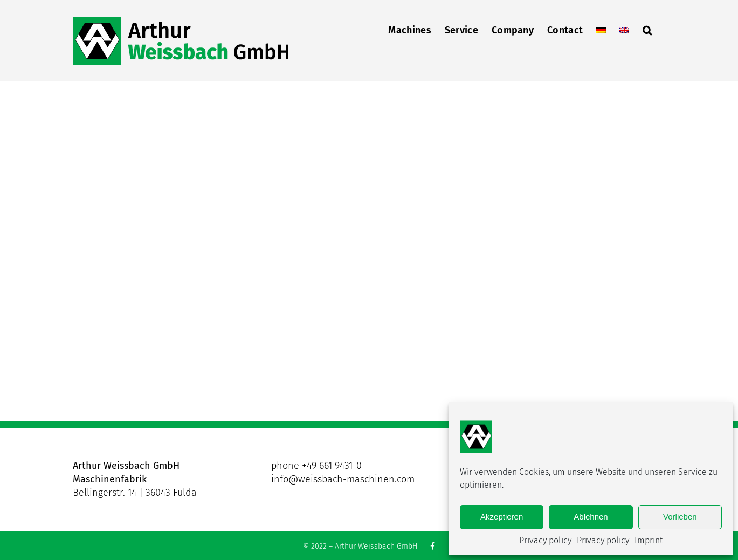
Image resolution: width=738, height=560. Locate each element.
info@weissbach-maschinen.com (343, 479)
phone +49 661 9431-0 (316, 466)
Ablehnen (591, 517)
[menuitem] (601, 29)
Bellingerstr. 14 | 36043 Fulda (135, 493)
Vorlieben (680, 517)
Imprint (649, 540)
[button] (647, 29)
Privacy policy (545, 540)
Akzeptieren (502, 517)
